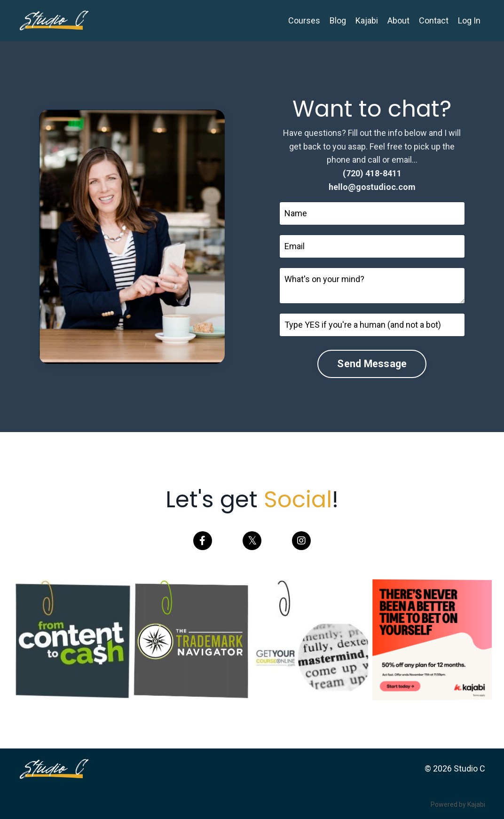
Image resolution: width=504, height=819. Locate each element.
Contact (434, 20)
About (398, 20)
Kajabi (367, 20)
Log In (469, 20)
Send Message (372, 364)
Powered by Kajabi (458, 804)
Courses (304, 20)
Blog (338, 20)
